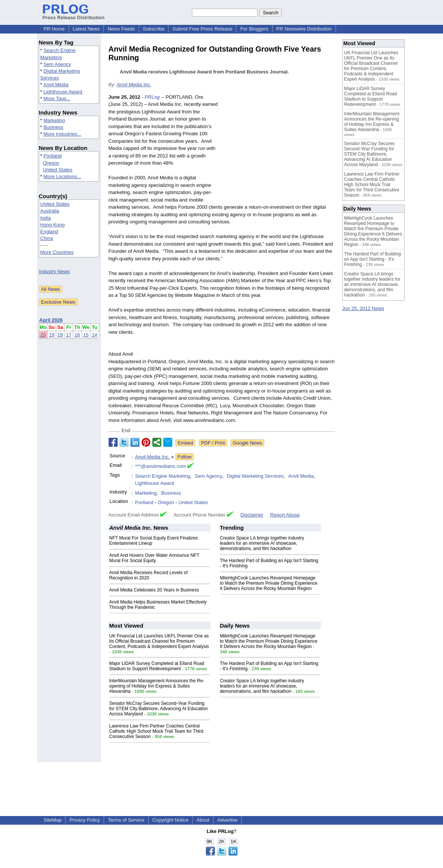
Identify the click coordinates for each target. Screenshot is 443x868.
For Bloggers (254, 29)
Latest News (86, 29)
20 (43, 335)
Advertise (227, 820)
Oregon (51, 163)
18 (60, 335)
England (49, 232)
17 (69, 335)
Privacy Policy (85, 820)
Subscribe (154, 29)
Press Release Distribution (74, 15)
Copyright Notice (170, 820)
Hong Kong (53, 225)
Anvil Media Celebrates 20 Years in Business (154, 590)
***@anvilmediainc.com (160, 466)
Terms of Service (126, 820)
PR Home (54, 29)
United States (58, 170)
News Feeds (121, 29)
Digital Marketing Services (255, 476)
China (47, 238)
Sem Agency (57, 64)
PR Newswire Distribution (304, 29)
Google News (247, 443)
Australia (50, 211)
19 (52, 335)
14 (94, 335)
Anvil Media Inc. (134, 85)
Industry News (54, 271)
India (46, 218)
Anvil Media (56, 85)
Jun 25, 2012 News (363, 308)
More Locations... (62, 177)
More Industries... (62, 134)
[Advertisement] (278, 149)
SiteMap (53, 820)
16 (77, 335)
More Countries (57, 252)
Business (53, 127)
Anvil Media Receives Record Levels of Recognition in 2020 (149, 575)
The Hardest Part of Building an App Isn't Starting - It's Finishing (373, 259)
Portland (52, 156)
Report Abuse (285, 515)
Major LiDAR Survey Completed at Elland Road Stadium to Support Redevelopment (157, 666)
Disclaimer (252, 515)
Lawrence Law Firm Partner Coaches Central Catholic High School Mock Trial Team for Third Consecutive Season (156, 731)
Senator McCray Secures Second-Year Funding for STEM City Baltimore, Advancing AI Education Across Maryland (159, 709)
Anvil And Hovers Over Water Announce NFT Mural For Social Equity (154, 558)
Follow (185, 457)
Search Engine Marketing (162, 476)
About (203, 820)
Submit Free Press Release (202, 29)
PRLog (152, 97)
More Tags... (57, 99)
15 (86, 335)
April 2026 (51, 320)
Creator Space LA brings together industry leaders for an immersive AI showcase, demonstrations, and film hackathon (262, 543)
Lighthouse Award (63, 92)
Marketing (54, 120)
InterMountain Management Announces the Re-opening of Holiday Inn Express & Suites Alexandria (157, 686)
